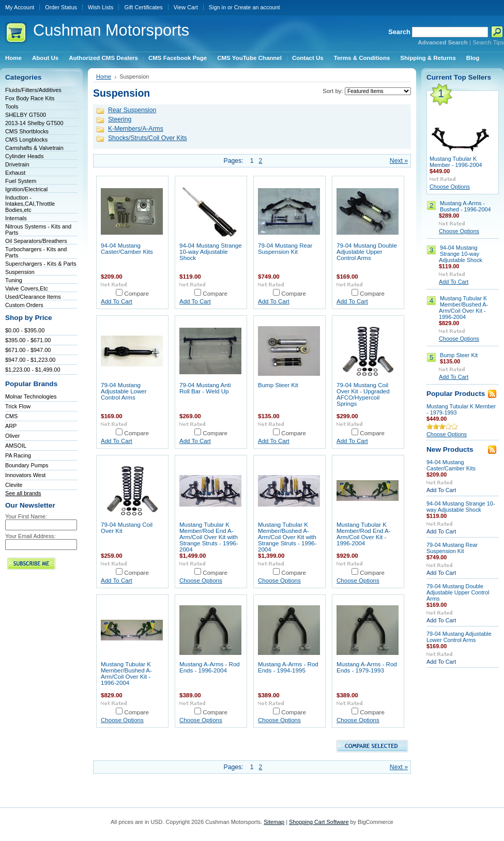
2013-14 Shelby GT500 (34, 123)
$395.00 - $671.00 (28, 340)
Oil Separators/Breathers (36, 241)
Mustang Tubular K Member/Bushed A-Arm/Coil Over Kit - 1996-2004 (126, 674)
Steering (120, 119)
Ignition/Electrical (26, 189)
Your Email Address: (30, 536)
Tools (12, 106)
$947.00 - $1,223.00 (30, 360)
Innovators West (25, 475)
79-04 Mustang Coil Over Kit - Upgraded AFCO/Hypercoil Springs (363, 394)
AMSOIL (16, 446)
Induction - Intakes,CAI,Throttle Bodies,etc (30, 204)
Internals (16, 218)
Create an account (257, 7)
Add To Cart (117, 301)
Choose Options (201, 580)
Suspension (20, 272)
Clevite (14, 485)
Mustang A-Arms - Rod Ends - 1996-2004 (210, 667)
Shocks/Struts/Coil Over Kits (148, 138)
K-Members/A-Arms (136, 129)
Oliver (12, 436)
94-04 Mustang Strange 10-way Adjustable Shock (211, 252)
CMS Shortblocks (27, 131)
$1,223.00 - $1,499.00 (33, 370)
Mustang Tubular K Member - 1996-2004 (456, 162)
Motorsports (111, 30)
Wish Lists (101, 7)
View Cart (186, 7)
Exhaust (15, 173)
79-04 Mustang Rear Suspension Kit (285, 249)
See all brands (23, 493)
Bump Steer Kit (278, 385)
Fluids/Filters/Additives (33, 90)
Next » (399, 161)
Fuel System (21, 181)
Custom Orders (24, 305)
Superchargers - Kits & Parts (41, 264)
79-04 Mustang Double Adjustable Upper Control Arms (367, 252)
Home (104, 77)
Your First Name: (26, 516)
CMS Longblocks (26, 140)
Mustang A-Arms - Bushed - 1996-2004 (465, 206)
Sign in (217, 7)
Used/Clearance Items (33, 297)
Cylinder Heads (24, 156)
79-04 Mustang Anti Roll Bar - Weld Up (205, 388)
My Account (20, 7)
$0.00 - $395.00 (25, 330)
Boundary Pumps (27, 465)
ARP (11, 426)
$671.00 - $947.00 (28, 350)
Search (399, 32)
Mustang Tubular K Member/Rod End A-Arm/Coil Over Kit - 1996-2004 (364, 534)
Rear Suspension (132, 110)
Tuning (14, 280)
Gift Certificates (143, 7)
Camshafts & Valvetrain (34, 148)
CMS (11, 416)
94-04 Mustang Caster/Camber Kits (127, 249)
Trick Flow (18, 406)
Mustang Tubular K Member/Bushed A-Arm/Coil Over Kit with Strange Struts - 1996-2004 (287, 537)
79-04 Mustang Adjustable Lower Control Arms (124, 391)
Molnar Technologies (31, 396)
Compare (136, 294)
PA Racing (18, 455)
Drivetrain (17, 164)
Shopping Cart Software (319, 822)
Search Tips (488, 42)
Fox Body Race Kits (30, 98)
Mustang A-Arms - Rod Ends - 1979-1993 (367, 667)
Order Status (61, 7)
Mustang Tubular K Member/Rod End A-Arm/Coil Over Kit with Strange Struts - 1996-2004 (209, 537)
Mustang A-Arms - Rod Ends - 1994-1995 (288, 667)
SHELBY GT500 (26, 115)
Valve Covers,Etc (27, 288)
